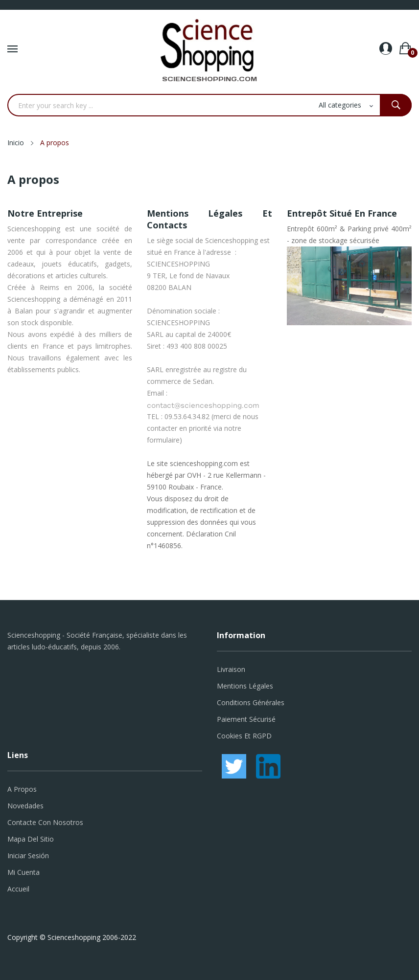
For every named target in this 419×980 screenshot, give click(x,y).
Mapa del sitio (31, 839)
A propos (22, 789)
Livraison (231, 669)
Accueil (18, 889)
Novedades (25, 806)
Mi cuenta (23, 872)
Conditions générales (251, 702)
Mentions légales (245, 686)
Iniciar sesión (28, 856)
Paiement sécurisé (246, 719)
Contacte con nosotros (45, 822)
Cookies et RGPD (244, 736)
